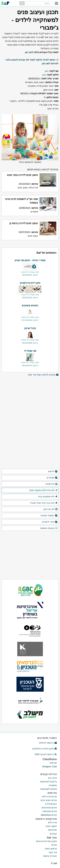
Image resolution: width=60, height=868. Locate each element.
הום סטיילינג (51, 804)
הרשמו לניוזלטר (48, 743)
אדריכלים (52, 822)
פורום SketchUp (49, 815)
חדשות (53, 472)
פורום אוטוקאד (50, 811)
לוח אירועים (50, 509)
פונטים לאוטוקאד (48, 789)
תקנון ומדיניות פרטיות (46, 841)
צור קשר (53, 852)
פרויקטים (52, 484)
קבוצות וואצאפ (49, 528)
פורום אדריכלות (49, 796)
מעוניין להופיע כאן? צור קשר (43, 375)
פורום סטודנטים (49, 808)
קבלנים (53, 834)
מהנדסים (52, 830)
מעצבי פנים (51, 826)
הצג (46, 71)
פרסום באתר (51, 849)
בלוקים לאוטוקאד (48, 782)
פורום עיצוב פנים (49, 800)
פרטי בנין (52, 778)
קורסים (53, 763)
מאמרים (52, 478)
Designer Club (50, 767)
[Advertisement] (30, 399)
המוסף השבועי (49, 516)
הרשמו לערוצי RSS (46, 754)
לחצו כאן (29, 52)
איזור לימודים (50, 522)
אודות (54, 845)
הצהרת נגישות (50, 856)
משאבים (53, 785)
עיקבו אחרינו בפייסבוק (44, 749)
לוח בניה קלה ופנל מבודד (44, 503)
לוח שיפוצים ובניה (48, 497)
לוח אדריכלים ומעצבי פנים (44, 490)
